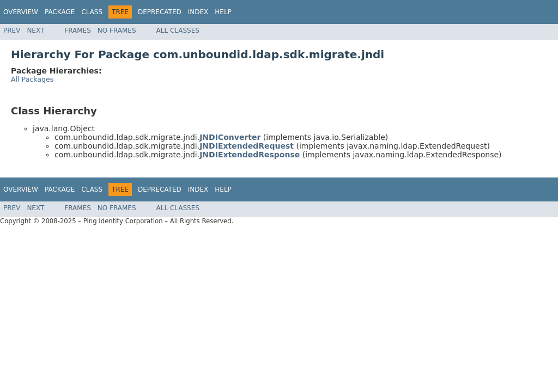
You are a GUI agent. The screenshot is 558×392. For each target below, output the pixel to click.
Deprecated (160, 12)
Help (223, 12)
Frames (78, 30)
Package (60, 12)
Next (35, 30)
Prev (12, 30)
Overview (21, 12)
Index (198, 12)
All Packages (32, 79)
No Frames (117, 30)
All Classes (178, 30)
